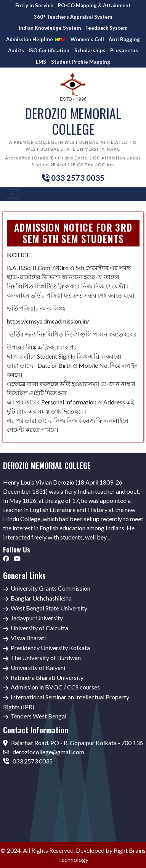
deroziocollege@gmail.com (44, 752)
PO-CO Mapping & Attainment (94, 5)
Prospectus (124, 50)
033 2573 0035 (28, 761)
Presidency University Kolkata (50, 648)
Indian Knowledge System (50, 28)
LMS (41, 62)
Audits (16, 50)
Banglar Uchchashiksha (41, 598)
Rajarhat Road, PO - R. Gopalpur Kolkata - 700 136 (73, 743)
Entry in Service (34, 5)
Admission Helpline (36, 39)
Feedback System (106, 28)
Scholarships (90, 50)
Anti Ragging (124, 39)
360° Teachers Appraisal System (73, 17)
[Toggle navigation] (13, 194)
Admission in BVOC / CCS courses (55, 687)
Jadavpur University (37, 618)
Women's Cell (87, 39)
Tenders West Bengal (39, 716)
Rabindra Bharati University (47, 677)
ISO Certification (49, 50)
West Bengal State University (49, 608)
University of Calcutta (39, 628)
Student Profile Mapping (81, 62)
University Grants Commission (51, 588)
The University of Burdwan (46, 658)
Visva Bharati (28, 638)
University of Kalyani (38, 668)
